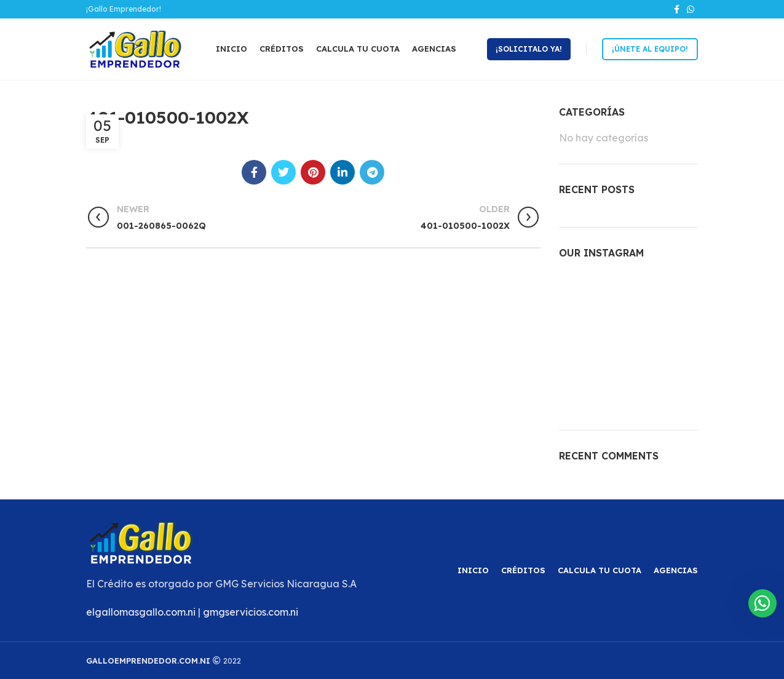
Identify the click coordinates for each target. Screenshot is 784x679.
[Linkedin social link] (343, 172)
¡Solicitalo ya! (529, 49)
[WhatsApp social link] (691, 9)
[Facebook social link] (677, 9)
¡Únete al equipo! (650, 49)
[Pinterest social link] (313, 172)
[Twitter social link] (283, 172)
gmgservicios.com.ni (251, 612)
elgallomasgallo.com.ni (141, 612)
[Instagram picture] (581, 294)
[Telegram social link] (372, 172)
